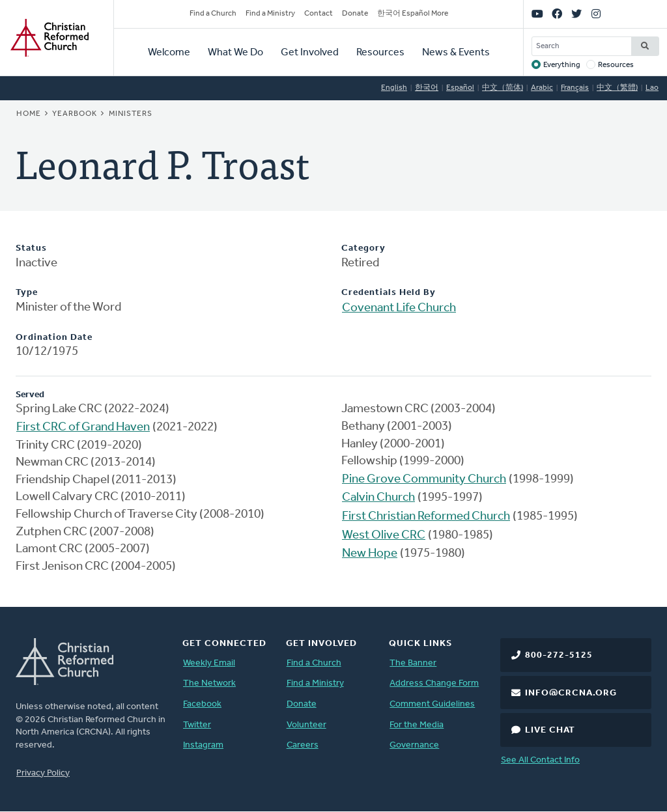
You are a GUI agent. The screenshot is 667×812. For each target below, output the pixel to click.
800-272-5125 (559, 655)
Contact (319, 14)
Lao (652, 88)
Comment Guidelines (432, 704)
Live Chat (550, 730)
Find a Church (213, 14)
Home (29, 114)
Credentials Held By (389, 293)
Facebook (202, 704)
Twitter (197, 725)
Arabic (542, 88)
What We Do (235, 53)
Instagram (203, 745)
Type (27, 293)
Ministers (131, 114)
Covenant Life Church (399, 308)
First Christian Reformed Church (426, 517)
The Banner (413, 663)
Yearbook (75, 114)
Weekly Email (209, 663)
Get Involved (310, 53)
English (394, 88)
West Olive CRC (384, 536)
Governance (414, 745)
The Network (209, 683)
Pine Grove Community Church (424, 480)
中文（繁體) (617, 88)
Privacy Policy (43, 773)
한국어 (427, 88)
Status (31, 248)
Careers (303, 745)
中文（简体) (503, 88)
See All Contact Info (540, 760)
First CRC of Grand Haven (83, 427)
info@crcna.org (571, 693)
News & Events (456, 53)
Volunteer (306, 725)
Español (460, 88)
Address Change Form (434, 683)
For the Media (417, 725)
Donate (355, 14)
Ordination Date (54, 338)
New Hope (370, 554)
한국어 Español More (413, 14)
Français (575, 88)
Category (363, 248)
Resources (380, 53)
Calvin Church (378, 498)
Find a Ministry (270, 14)
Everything (562, 65)
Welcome (169, 53)
